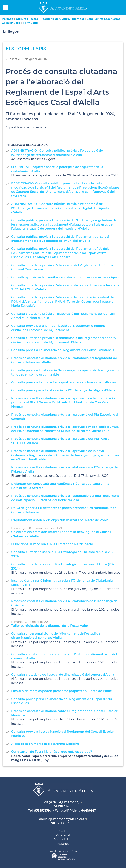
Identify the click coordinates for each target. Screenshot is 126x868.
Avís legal (63, 835)
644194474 (89, 811)
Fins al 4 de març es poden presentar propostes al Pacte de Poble (62, 691)
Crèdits (63, 831)
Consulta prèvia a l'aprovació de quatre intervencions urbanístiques (63, 382)
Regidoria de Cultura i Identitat (62, 19)
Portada (8, 19)
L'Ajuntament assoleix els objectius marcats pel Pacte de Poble (60, 520)
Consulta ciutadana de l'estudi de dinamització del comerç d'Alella (63, 675)
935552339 (42, 811)
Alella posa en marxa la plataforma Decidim (45, 744)
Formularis (31, 23)
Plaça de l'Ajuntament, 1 (62, 802)
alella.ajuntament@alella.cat (62, 819)
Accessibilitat (63, 839)
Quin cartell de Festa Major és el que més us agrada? (52, 752)
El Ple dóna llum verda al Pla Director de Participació (52, 544)
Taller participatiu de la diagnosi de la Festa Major (50, 626)
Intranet (63, 844)
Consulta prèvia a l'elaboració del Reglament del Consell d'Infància (63, 350)
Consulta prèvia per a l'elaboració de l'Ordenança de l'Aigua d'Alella (63, 390)
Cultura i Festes (27, 19)
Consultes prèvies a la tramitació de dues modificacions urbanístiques (65, 277)
